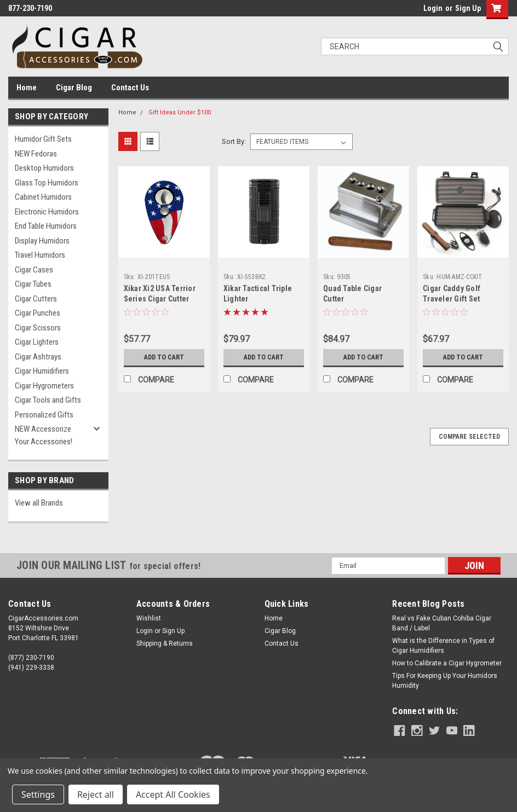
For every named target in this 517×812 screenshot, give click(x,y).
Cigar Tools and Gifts (48, 400)
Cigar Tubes (33, 284)
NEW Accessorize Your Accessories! (44, 435)
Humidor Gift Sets (43, 139)
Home (27, 88)
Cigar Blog (74, 88)
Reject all (96, 794)
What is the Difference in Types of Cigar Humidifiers (443, 646)
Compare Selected (469, 437)
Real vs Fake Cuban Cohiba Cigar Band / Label (442, 623)
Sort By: (234, 141)
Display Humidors (42, 241)
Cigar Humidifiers (42, 371)
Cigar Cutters (36, 299)
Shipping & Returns (165, 643)
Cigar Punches (38, 313)
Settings (38, 794)
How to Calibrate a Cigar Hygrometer (447, 663)
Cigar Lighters (37, 342)
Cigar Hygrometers (44, 386)
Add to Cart (164, 357)
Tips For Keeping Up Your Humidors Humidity (445, 681)
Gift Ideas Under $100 (180, 112)
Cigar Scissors (38, 328)
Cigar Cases (34, 270)
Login (433, 8)
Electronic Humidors (47, 212)
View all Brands (39, 503)
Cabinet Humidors (43, 197)
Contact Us (130, 88)
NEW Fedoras (36, 154)
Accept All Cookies (173, 794)
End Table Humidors (46, 226)
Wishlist (149, 618)
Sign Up (468, 8)
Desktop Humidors (44, 168)
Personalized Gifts (44, 415)
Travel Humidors (40, 255)
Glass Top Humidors (47, 183)
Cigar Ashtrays (38, 357)
